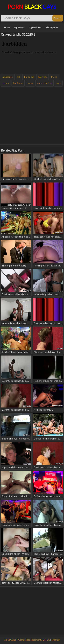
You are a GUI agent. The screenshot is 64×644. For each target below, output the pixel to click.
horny (30, 83)
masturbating (45, 83)
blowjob (43, 77)
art (18, 77)
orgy (58, 83)
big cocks (29, 77)
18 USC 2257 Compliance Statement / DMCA (27, 640)
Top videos (19, 27)
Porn (32, 7)
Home (7, 27)
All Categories (52, 27)
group (6, 83)
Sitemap (56, 640)
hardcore (18, 83)
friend (54, 77)
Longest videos (35, 27)
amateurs (8, 77)
